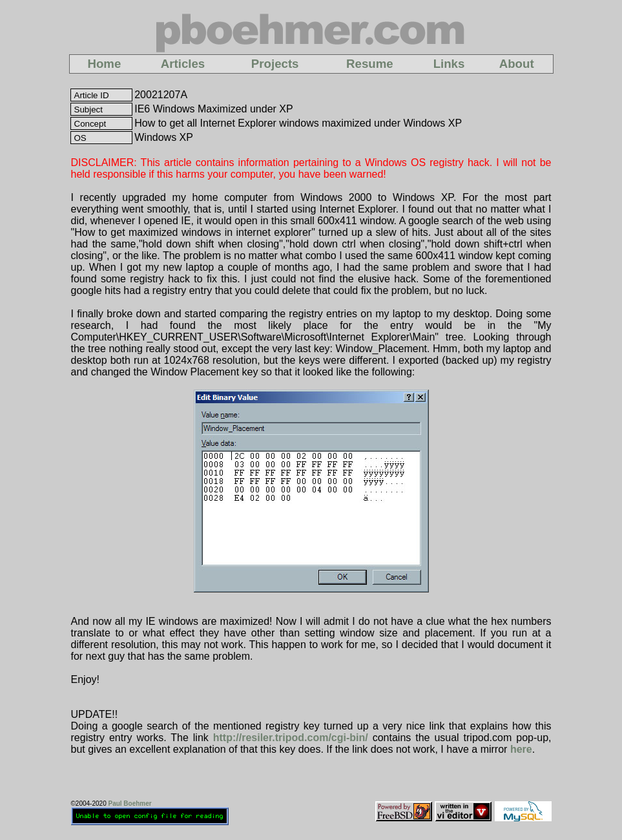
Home (104, 64)
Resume (370, 64)
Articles (183, 64)
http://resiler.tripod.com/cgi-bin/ (291, 738)
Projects (275, 64)
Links (449, 64)
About (517, 64)
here (521, 749)
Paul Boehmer (130, 803)
